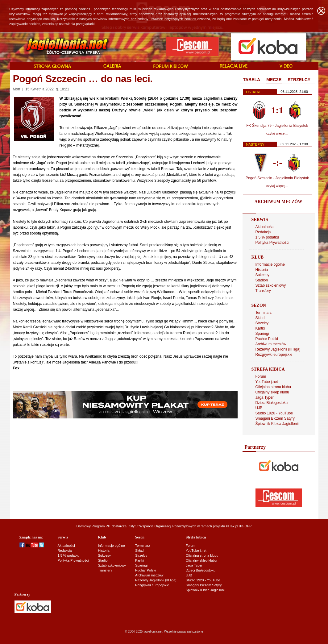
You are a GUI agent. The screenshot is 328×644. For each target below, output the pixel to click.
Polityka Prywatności (272, 243)
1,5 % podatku (267, 237)
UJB (259, 408)
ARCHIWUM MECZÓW (278, 202)
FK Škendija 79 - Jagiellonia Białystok (277, 126)
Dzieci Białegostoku (272, 403)
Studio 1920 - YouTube (274, 413)
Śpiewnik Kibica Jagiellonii (277, 424)
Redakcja (263, 232)
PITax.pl (232, 526)
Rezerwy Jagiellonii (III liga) (278, 349)
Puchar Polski (267, 339)
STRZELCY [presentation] (299, 80)
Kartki (260, 328)
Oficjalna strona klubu (273, 387)
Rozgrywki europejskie (274, 355)
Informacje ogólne (270, 264)
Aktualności (265, 227)
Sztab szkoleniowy (271, 285)
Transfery (263, 291)
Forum (261, 376)
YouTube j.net (267, 382)
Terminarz (264, 313)
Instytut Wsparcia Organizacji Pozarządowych (162, 526)
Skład (260, 318)
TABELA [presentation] (252, 80)
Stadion (262, 280)
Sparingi (262, 334)
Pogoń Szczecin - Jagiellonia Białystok (277, 178)
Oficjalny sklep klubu (272, 392)
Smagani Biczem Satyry (275, 418)
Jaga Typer (265, 397)
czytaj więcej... (277, 133)
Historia (262, 270)
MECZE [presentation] (274, 80)
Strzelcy (262, 323)
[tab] (252, 80)
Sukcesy (262, 275)
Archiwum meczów (271, 344)
